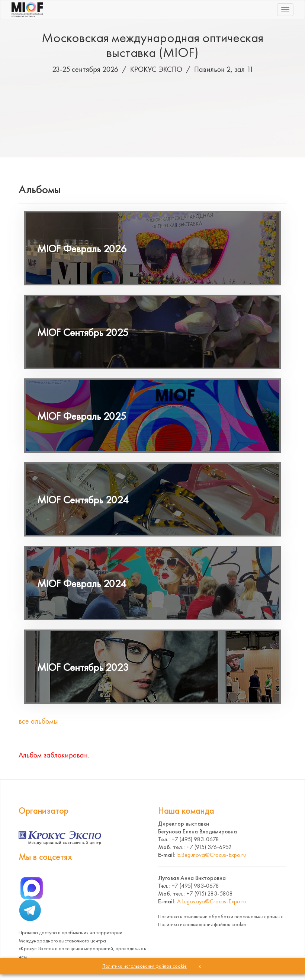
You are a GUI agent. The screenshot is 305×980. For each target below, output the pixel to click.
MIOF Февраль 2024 (82, 584)
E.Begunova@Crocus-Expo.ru (211, 855)
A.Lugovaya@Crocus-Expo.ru (211, 901)
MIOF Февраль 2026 (82, 249)
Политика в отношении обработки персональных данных (220, 916)
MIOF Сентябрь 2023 (83, 667)
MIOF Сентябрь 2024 (83, 500)
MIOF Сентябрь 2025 (83, 332)
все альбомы (38, 721)
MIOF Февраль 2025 (82, 416)
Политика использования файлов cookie (202, 924)
